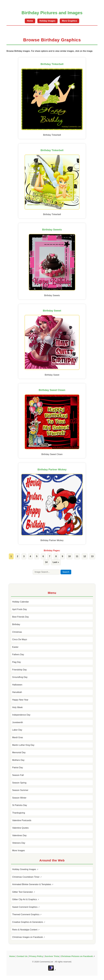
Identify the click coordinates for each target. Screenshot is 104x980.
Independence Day (21, 715)
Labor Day (17, 730)
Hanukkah (17, 692)
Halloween (17, 685)
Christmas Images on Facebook (28, 937)
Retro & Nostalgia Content (25, 930)
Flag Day (17, 662)
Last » (56, 562)
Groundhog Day (20, 677)
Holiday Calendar (21, 602)
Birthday (16, 624)
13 (92, 556)
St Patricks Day (20, 805)
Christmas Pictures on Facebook (77, 956)
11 (77, 556)
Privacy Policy (36, 956)
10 (69, 556)
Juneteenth (18, 722)
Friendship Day (19, 670)
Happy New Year (20, 700)
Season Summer (20, 790)
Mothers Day (18, 760)
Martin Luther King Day (23, 745)
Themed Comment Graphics (26, 914)
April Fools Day (19, 609)
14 (46, 562)
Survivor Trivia (52, 956)
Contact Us (22, 956)
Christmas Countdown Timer (26, 877)
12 (85, 556)
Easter (15, 647)
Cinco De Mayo (20, 639)
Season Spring (19, 783)
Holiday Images (47, 21)
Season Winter (19, 798)
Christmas (17, 632)
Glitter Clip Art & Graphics (25, 899)
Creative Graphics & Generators (28, 922)
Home (30, 21)
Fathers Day (18, 654)
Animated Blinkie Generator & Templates (32, 884)
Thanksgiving (19, 813)
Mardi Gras (18, 737)
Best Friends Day (21, 617)
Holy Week (17, 707)
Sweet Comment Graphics (25, 907)
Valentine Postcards (22, 820)
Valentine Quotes (20, 828)
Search (66, 572)
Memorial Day (19, 752)
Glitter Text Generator (23, 892)
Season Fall (18, 775)
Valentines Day (19, 835)
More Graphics (69, 21)
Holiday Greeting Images (24, 869)
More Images (18, 850)
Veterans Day (19, 843)
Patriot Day (18, 768)
